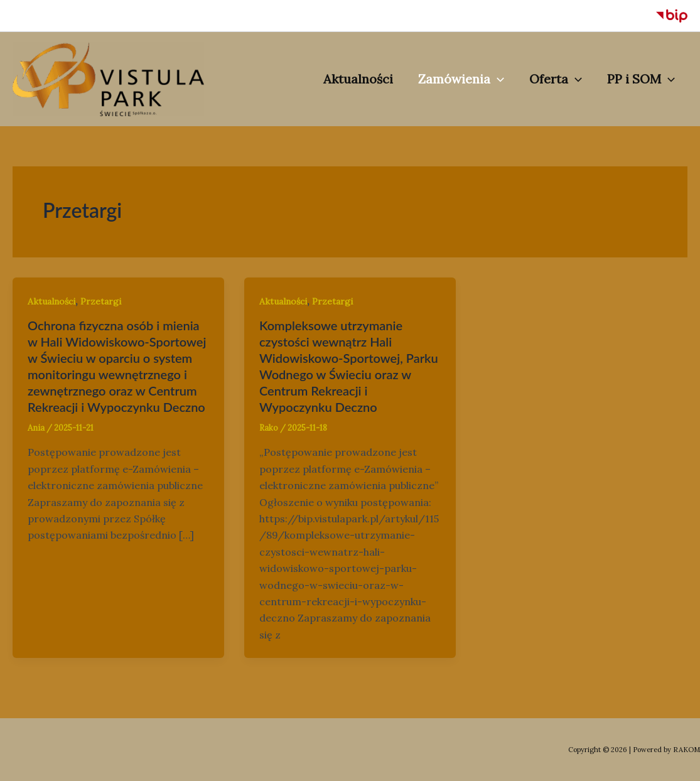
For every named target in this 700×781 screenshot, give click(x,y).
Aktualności (358, 79)
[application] (497, 79)
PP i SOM (641, 79)
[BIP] (672, 16)
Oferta (556, 79)
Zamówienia (461, 79)
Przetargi (101, 301)
